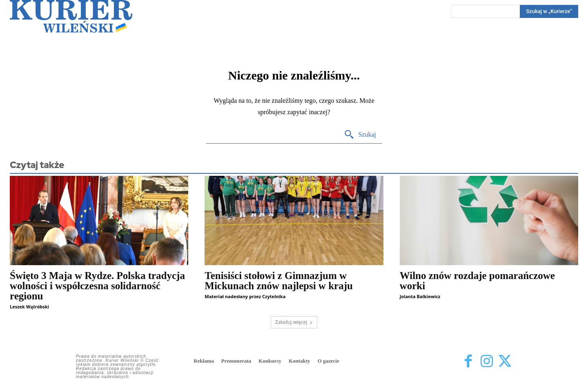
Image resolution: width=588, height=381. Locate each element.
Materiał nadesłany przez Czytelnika (245, 296)
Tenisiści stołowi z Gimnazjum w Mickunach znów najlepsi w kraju (279, 281)
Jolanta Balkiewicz (420, 296)
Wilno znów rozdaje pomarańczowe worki (477, 281)
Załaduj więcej (294, 322)
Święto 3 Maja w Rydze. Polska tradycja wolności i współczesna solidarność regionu (97, 286)
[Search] (549, 11)
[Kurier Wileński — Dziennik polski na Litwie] (71, 16)
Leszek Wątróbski (29, 307)
